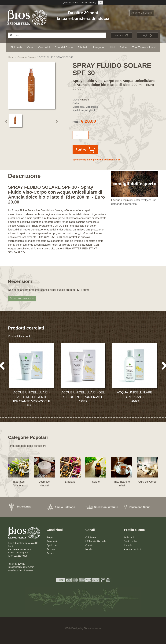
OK (100, 3)
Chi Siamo (91, 537)
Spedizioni (52, 545)
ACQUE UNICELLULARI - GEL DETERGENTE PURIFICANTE (83, 395)
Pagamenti (52, 541)
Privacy (92, 3)
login (147, 35)
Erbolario (83, 47)
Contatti (89, 545)
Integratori (99, 47)
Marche (89, 549)
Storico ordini (131, 541)
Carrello (128, 545)
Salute (124, 47)
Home (11, 57)
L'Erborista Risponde (96, 541)
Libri (113, 47)
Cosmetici (44, 47)
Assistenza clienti (133, 549)
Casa (30, 47)
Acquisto (51, 537)
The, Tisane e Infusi (144, 47)
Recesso (51, 549)
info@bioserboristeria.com (21, 567)
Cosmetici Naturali (27, 57)
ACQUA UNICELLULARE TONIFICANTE (135, 395)
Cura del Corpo (64, 47)
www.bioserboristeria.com (21, 570)
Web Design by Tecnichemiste (83, 628)
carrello (122, 35)
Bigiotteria (17, 47)
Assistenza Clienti (142, 13)
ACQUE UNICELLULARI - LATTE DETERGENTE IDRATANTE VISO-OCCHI (31, 397)
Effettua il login (120, 200)
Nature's (84, 100)
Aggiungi (85, 150)
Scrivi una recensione (22, 298)
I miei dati (129, 537)
